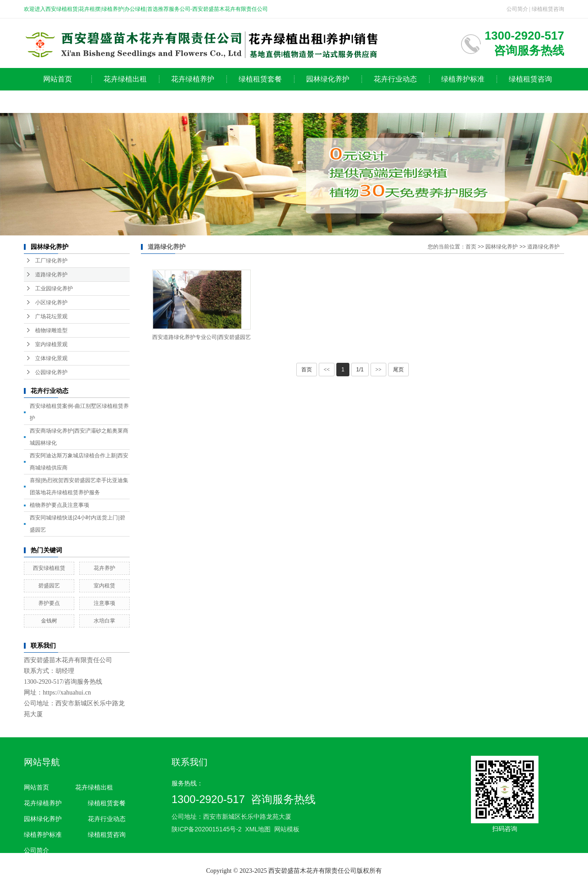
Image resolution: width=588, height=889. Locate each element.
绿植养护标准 (463, 79)
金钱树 (49, 621)
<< (327, 370)
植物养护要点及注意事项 (59, 505)
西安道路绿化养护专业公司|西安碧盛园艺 (201, 337)
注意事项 (104, 603)
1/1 (360, 370)
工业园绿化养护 (54, 289)
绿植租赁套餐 (260, 79)
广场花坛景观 (51, 316)
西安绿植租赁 (49, 568)
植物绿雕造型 (51, 330)
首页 (471, 247)
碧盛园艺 (49, 586)
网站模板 (287, 829)
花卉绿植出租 (125, 79)
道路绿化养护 (51, 275)
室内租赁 (104, 586)
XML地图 (258, 829)
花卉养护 (104, 568)
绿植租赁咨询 (548, 9)
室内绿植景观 (51, 344)
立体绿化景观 (51, 358)
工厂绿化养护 (51, 261)
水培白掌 (104, 621)
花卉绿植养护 (193, 79)
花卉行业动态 (395, 79)
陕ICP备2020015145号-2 (207, 829)
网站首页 (58, 79)
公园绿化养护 (51, 372)
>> (379, 370)
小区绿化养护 (51, 302)
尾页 (398, 370)
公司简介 (517, 9)
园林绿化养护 (328, 79)
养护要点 (49, 603)
